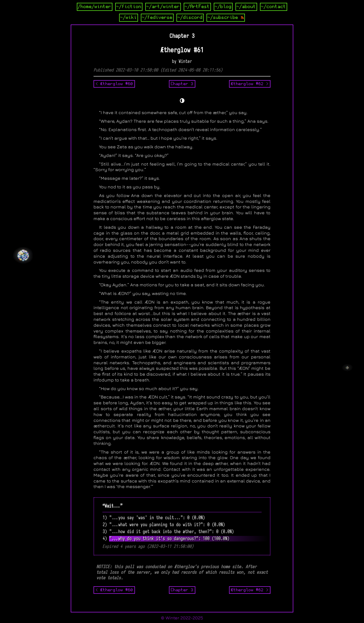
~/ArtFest (197, 7)
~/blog (223, 7)
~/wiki (129, 18)
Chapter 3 (182, 84)
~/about (246, 7)
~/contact (274, 7)
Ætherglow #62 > (250, 84)
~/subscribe (226, 18)
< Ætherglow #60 (114, 84)
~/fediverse (157, 18)
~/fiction (129, 7)
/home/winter (95, 7)
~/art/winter (163, 7)
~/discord (190, 18)
